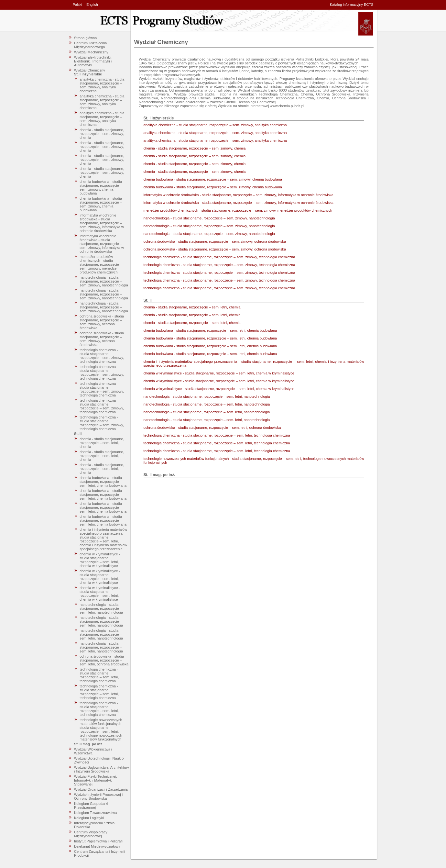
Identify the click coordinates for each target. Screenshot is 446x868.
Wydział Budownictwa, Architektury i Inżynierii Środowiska (102, 769)
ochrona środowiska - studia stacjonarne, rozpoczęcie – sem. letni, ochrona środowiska (104, 660)
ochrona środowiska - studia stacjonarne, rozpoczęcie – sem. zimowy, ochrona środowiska (102, 322)
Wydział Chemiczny (90, 70)
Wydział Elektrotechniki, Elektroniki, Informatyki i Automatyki (93, 61)
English (92, 5)
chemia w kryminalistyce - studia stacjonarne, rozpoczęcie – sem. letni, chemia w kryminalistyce (100, 560)
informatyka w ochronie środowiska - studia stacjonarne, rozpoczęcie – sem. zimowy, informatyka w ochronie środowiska (102, 223)
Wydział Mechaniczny (91, 52)
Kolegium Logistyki (89, 818)
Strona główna (85, 38)
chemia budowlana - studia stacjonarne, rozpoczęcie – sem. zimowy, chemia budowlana (101, 187)
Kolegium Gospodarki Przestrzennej (91, 806)
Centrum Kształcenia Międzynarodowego (91, 45)
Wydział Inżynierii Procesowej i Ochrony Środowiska (98, 796)
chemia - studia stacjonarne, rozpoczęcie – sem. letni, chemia (102, 443)
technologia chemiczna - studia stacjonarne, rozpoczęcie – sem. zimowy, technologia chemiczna (102, 356)
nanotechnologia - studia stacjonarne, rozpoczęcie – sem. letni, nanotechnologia (101, 608)
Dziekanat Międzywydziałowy (97, 846)
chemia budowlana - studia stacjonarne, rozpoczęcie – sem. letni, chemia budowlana (103, 482)
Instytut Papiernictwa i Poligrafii (99, 841)
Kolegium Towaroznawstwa (95, 813)
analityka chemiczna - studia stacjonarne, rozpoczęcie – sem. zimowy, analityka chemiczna (102, 85)
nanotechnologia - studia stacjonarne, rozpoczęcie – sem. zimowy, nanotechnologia (104, 281)
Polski (77, 5)
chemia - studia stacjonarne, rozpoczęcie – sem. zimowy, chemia (102, 134)
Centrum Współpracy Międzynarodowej (91, 834)
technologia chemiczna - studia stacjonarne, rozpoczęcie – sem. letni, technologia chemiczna (99, 675)
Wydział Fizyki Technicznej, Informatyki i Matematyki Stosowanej (96, 780)
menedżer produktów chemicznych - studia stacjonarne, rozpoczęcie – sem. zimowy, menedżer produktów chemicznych (101, 264)
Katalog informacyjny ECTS (352, 5)
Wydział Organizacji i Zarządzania (101, 789)
